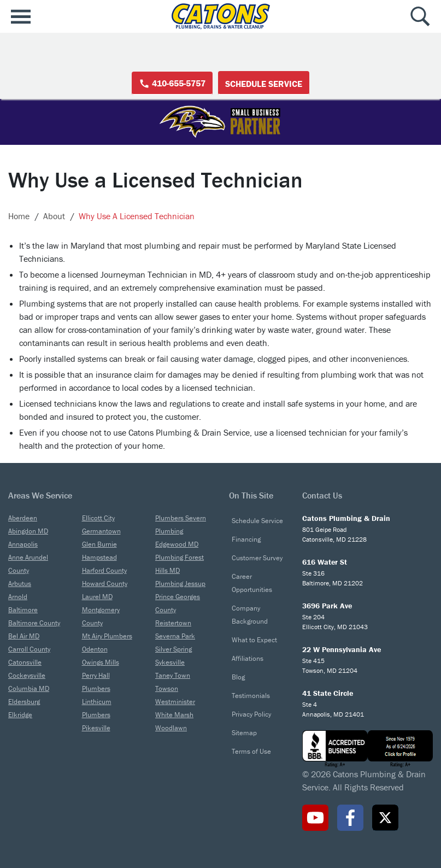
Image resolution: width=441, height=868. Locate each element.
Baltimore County (34, 623)
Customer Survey (257, 558)
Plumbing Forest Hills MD (180, 564)
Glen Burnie (99, 544)
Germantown (101, 531)
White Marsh (174, 715)
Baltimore (23, 610)
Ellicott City (98, 518)
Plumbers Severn (181, 518)
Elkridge (20, 715)
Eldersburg (24, 702)
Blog (238, 677)
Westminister (175, 702)
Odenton (95, 649)
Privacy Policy (251, 714)
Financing (246, 539)
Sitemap (244, 733)
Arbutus (20, 583)
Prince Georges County (178, 603)
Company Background (250, 615)
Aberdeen (23, 518)
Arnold (18, 597)
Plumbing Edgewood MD (177, 538)
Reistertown (173, 623)
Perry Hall (96, 675)
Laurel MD (97, 597)
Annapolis (23, 544)
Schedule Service (264, 84)
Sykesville (170, 662)
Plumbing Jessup (180, 583)
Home (19, 216)
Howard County (105, 583)
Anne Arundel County (28, 564)
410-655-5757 (172, 83)
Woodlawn (171, 728)
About (54, 216)
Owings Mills (101, 662)
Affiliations (248, 658)
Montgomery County (101, 616)
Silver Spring (174, 649)
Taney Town (173, 675)
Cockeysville (27, 675)
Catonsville (25, 662)
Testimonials (251, 696)
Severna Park (175, 636)
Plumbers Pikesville (96, 721)
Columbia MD (29, 688)
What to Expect (254, 640)
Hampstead (99, 557)
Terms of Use (251, 751)
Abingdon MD (28, 531)
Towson (167, 688)
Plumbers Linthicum (97, 695)
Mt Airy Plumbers (107, 636)
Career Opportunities (252, 583)
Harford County (104, 570)
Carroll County (29, 649)
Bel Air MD (24, 636)
